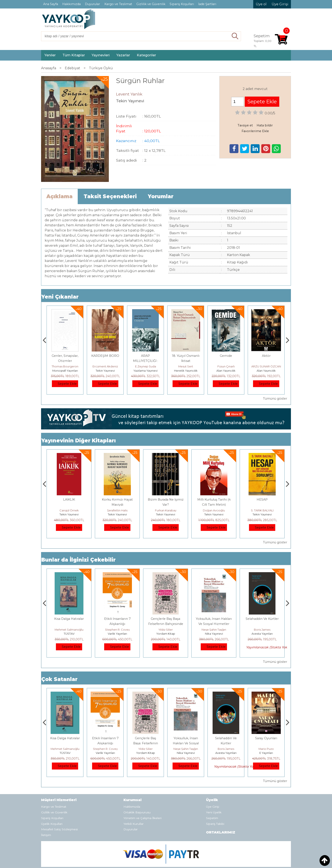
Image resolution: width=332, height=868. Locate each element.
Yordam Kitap (214, 634)
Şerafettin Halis (166, 510)
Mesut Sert (226, 366)
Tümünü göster (275, 399)
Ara (235, 36)
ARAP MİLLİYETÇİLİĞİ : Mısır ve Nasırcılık (186, 361)
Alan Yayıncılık (266, 371)
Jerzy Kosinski (69, 630)
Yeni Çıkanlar (60, 297)
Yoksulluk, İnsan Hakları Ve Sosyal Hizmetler (226, 743)
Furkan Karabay (214, 510)
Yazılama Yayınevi (186, 371)
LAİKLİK (117, 500)
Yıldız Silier (214, 630)
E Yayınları (69, 634)
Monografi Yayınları (105, 371)
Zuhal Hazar (65, 366)
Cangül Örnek (117, 510)
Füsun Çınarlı (266, 366)
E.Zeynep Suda (186, 366)
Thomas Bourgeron (105, 366)
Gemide (266, 356)
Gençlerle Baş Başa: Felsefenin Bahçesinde (186, 743)
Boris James (266, 749)
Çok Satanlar (59, 679)
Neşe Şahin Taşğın (262, 630)
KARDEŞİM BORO (145, 356)
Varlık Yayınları (166, 634)
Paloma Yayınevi (65, 371)
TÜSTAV (117, 634)
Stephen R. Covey (166, 630)
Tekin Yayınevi (145, 371)
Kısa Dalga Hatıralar (117, 619)
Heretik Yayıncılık (226, 371)
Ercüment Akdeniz (145, 366)
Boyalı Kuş (69, 619)
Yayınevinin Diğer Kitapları (79, 441)
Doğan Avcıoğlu (262, 510)
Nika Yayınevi (262, 634)
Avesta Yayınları (266, 753)
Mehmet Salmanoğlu (117, 630)
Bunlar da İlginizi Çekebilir (78, 560)
